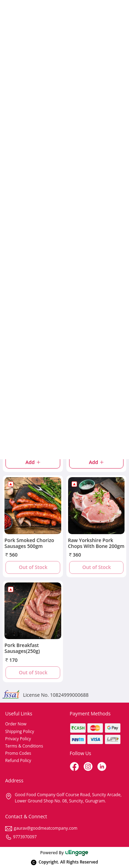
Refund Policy (18, 760)
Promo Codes (18, 753)
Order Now (16, 724)
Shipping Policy (20, 731)
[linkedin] (103, 767)
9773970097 (21, 837)
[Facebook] (75, 767)
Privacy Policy (18, 739)
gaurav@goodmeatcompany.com (41, 828)
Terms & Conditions (24, 746)
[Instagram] (89, 767)
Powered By (65, 853)
